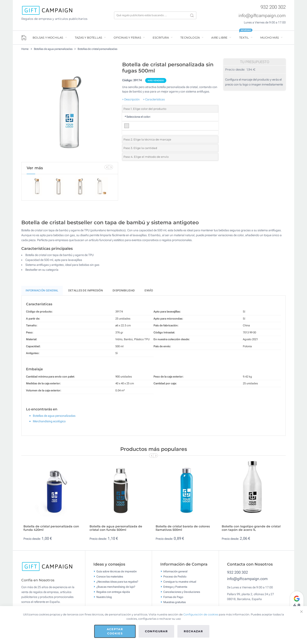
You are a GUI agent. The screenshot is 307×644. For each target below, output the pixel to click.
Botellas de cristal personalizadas (97, 49)
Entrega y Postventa (175, 587)
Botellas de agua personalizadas (53, 49)
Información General (42, 291)
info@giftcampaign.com (262, 16)
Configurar (156, 631)
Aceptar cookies (115, 631)
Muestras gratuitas (174, 603)
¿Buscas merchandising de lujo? (116, 587)
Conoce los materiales (110, 577)
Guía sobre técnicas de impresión (117, 572)
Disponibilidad (124, 291)
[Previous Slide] (107, 167)
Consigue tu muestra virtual (180, 582)
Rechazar (193, 631)
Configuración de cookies (201, 614)
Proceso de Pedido (175, 577)
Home (25, 49)
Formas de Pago (173, 597)
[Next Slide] (111, 167)
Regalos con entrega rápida (113, 592)
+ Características (154, 99)
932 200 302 (273, 7)
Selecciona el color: (138, 117)
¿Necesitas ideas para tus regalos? (117, 582)
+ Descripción (131, 99)
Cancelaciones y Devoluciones (182, 592)
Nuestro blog (104, 597)
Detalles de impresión (85, 291)
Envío (149, 291)
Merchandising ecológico (49, 422)
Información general (175, 572)
